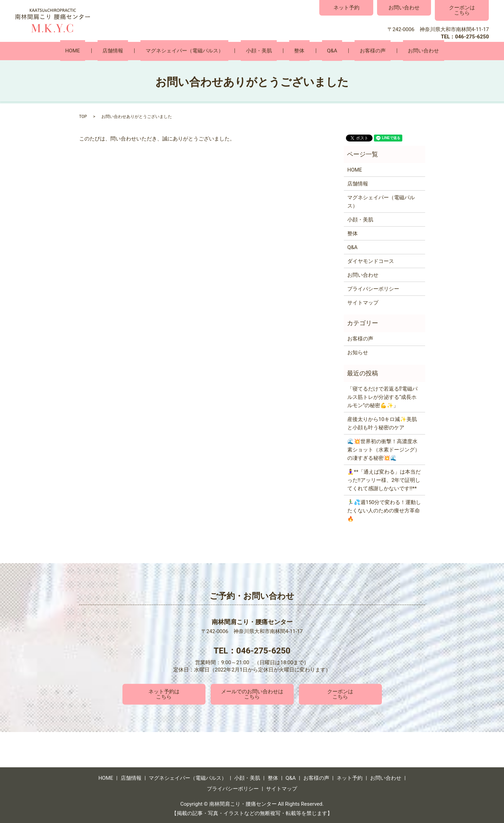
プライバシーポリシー (373, 289)
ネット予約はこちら (164, 694)
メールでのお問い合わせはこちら (252, 694)
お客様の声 (347, 51)
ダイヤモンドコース (371, 261)
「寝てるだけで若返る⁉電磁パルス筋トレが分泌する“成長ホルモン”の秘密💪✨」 (382, 396)
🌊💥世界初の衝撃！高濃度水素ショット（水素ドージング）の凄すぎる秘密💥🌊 (384, 449)
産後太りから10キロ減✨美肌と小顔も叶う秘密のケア (382, 423)
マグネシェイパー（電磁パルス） (199, 51)
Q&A (317, 51)
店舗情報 (138, 51)
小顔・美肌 (264, 51)
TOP (83, 116)
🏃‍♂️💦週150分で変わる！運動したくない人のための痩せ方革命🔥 (384, 510)
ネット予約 (346, 8)
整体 (294, 51)
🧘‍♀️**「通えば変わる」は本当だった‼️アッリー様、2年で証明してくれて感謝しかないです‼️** (384, 479)
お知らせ (358, 352)
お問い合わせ (404, 8)
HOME (107, 51)
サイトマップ (363, 302)
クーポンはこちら (462, 10)
